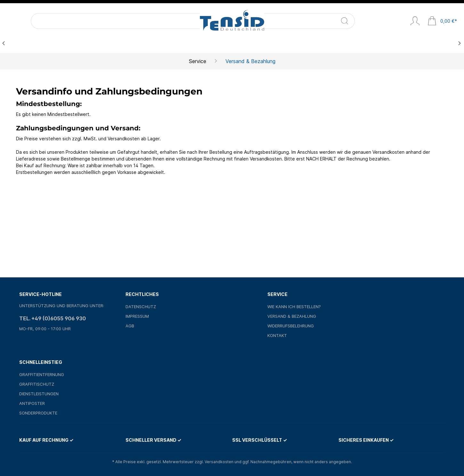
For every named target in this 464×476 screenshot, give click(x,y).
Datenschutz (141, 307)
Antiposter (32, 403)
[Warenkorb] (442, 21)
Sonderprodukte (38, 413)
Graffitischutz (37, 384)
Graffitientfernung (42, 374)
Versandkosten (219, 462)
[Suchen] (95, 21)
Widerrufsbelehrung (291, 326)
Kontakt (277, 335)
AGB (130, 326)
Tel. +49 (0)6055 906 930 (53, 318)
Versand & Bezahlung (292, 316)
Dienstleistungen (39, 394)
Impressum (137, 316)
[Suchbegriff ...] (57, 21)
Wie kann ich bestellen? (294, 307)
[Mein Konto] (415, 21)
